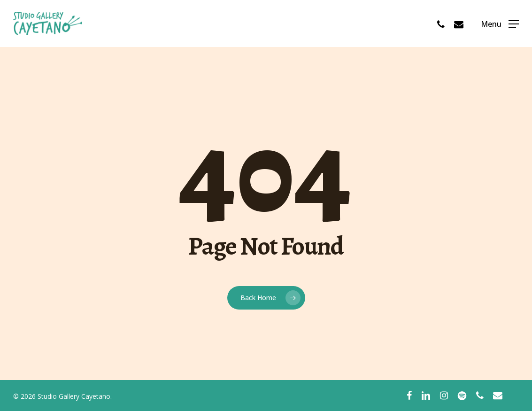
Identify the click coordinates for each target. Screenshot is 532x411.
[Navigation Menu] (500, 24)
